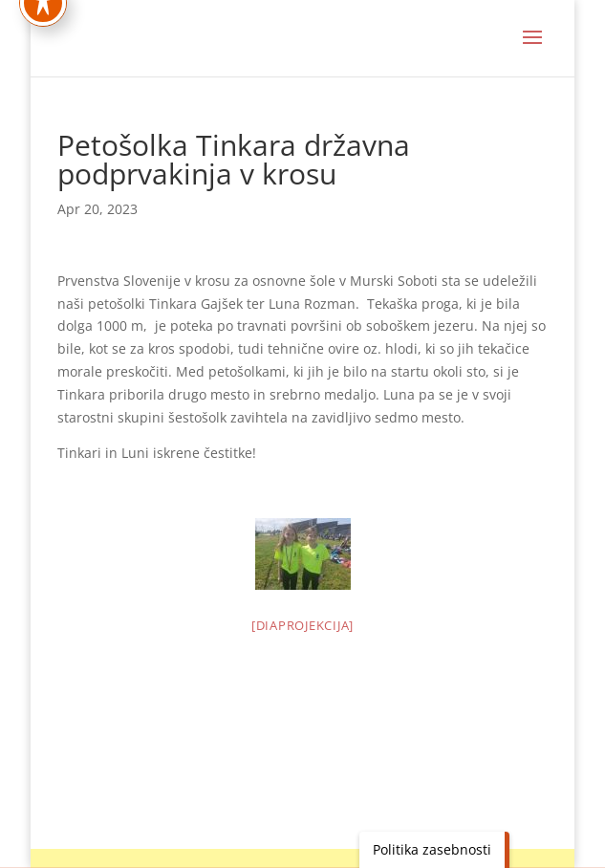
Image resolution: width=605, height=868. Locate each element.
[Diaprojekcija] (302, 625)
